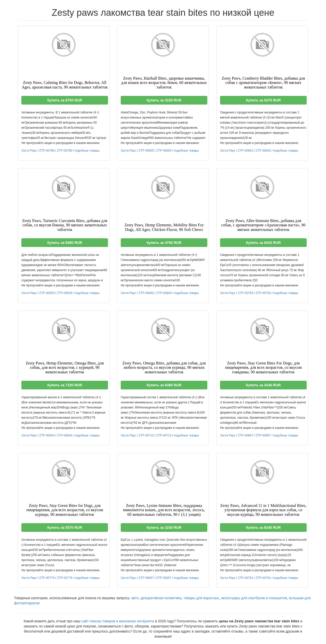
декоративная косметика (161, 598)
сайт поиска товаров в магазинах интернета (118, 621)
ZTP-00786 (47, 151)
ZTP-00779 (47, 578)
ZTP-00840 (146, 293)
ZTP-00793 (245, 293)
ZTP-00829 (47, 293)
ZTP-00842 (245, 151)
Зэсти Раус (29, 151)
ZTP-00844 (47, 435)
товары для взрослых (201, 598)
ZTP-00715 (146, 435)
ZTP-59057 (146, 578)
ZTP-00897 (245, 435)
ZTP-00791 (245, 578)
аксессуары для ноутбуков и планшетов (254, 598)
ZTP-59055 (146, 151)
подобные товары (87, 151)
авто (135, 598)
